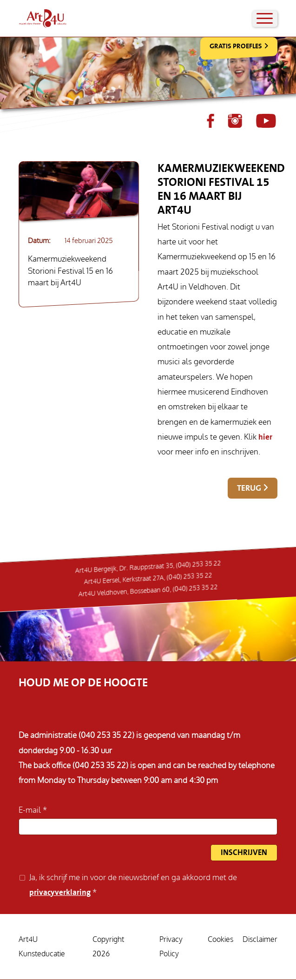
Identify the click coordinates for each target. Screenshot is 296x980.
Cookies (220, 940)
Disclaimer (260, 940)
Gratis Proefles (236, 46)
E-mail (31, 810)
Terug (249, 488)
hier (265, 437)
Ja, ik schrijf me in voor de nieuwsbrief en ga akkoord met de (133, 885)
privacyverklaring (60, 892)
